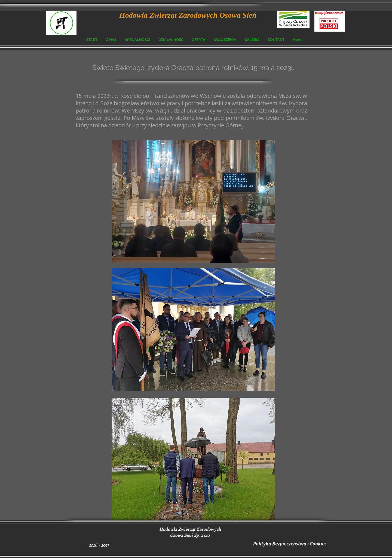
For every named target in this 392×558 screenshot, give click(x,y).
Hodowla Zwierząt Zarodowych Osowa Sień (188, 15)
